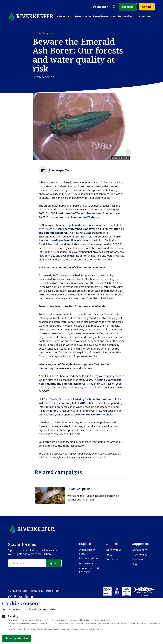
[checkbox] (4, 616)
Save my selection (17, 638)
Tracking (13, 616)
